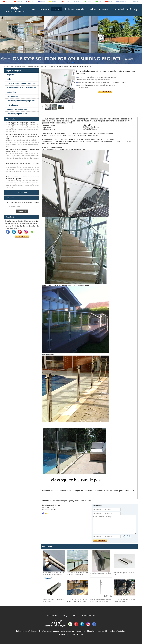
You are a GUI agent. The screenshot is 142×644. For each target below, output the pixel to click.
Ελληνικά (78, 1)
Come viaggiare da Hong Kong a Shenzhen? (21, 123)
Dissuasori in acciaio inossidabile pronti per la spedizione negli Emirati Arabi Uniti (22, 151)
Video (74, 616)
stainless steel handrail (82, 501)
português (66, 1)
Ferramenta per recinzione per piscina (21, 101)
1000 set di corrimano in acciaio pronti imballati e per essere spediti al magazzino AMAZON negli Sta (22, 136)
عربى (100, 1)
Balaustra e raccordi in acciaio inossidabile (22, 88)
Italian (89, 1)
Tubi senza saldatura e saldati (17, 109)
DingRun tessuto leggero (49, 631)
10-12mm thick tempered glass (62, 501)
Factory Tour (53, 616)
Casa (33, 9)
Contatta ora (22, 236)
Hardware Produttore (117, 631)
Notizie (92, 9)
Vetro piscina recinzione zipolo (73, 631)
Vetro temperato (12, 96)
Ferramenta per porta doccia (17, 114)
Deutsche (19, 1)
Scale (9, 79)
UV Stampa (33, 631)
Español (54, 1)
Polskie (110, 1)
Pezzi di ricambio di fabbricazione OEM (21, 83)
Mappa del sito (88, 616)
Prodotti (56, 9)
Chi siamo (44, 9)
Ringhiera (22, 66)
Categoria (13, 66)
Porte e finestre (12, 105)
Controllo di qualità (122, 9)
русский (43, 1)
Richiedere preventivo (74, 9)
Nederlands (136, 1)
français (31, 1)
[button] (67, 63)
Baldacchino (11, 92)
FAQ (65, 616)
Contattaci (104, 9)
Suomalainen (123, 1)
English (8, 1)
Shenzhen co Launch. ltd (97, 631)
